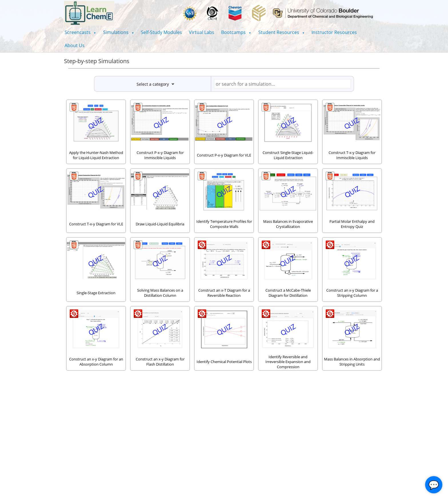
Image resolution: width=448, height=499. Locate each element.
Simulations (119, 32)
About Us (75, 45)
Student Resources (282, 32)
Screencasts (80, 32)
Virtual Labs (202, 32)
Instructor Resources (334, 32)
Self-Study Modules (161, 32)
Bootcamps (236, 32)
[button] (80, 32)
